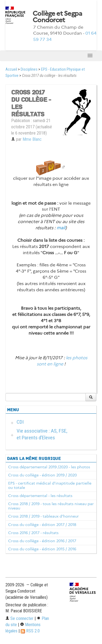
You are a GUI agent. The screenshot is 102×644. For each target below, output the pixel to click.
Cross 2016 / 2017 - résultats (33, 533)
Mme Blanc (32, 139)
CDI (20, 422)
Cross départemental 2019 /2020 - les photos (49, 467)
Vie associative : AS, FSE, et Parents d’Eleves (42, 434)
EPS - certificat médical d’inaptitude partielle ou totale (50, 485)
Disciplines (29, 69)
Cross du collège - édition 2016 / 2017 (42, 541)
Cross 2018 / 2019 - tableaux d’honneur (44, 516)
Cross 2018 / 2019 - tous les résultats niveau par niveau (51, 506)
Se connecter (19, 618)
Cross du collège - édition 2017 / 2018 (42, 525)
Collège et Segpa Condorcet (57, 17)
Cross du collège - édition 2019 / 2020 (42, 475)
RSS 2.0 (30, 631)
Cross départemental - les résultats (40, 496)
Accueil (11, 69)
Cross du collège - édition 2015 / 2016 (42, 549)
